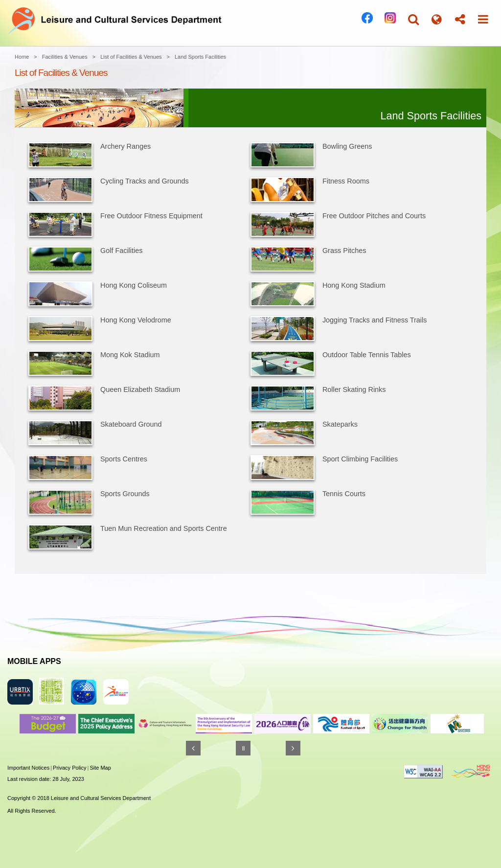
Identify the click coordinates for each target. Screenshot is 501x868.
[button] (413, 19)
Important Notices (28, 768)
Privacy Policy (69, 768)
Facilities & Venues (65, 57)
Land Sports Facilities (200, 57)
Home (22, 57)
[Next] (293, 748)
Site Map (100, 768)
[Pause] (243, 748)
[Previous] (193, 748)
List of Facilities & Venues (131, 57)
